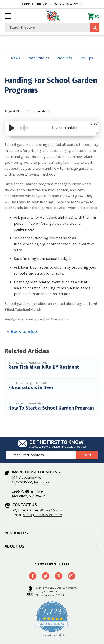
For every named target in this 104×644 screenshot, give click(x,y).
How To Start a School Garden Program (51, 408)
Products (64, 58)
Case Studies (38, 58)
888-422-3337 (51, 510)
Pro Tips (86, 58)
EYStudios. (61, 595)
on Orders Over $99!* (52, 4)
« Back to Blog (22, 331)
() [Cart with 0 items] (93, 16)
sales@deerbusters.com (43, 515)
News (16, 58)
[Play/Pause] (12, 128)
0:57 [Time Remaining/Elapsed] (94, 123)
